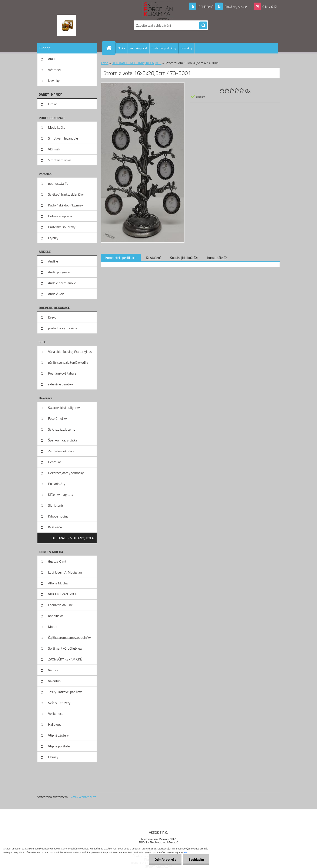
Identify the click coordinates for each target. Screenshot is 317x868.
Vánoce (53, 670)
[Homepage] (111, 48)
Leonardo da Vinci (61, 605)
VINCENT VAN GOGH (63, 594)
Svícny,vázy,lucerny (62, 429)
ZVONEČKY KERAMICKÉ (65, 659)
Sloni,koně (55, 505)
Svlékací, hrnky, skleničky (66, 194)
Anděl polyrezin (59, 272)
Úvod (105, 63)
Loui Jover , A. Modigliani (65, 572)
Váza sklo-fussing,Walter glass (70, 352)
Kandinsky (55, 616)
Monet (53, 627)
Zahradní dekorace (61, 451)
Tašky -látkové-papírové (65, 692)
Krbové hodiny (58, 516)
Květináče (55, 527)
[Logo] (66, 25)
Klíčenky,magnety (61, 495)
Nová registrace (236, 7)
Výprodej (54, 70)
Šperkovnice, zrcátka (63, 440)
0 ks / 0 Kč (270, 7)
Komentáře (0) (217, 258)
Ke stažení (153, 258)
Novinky (54, 81)
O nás (121, 48)
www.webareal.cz (83, 797)
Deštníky (54, 462)
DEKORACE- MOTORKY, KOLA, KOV (73, 539)
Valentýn (54, 681)
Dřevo (52, 317)
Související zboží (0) (184, 258)
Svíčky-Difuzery (59, 703)
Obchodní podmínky (164, 48)
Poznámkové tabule (62, 373)
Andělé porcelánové (62, 283)
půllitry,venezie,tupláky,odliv (68, 362)
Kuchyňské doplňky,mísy (66, 205)
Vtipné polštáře (59, 746)
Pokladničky (57, 484)
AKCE (52, 59)
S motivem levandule (63, 138)
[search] (203, 26)
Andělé (53, 261)
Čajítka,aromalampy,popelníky (69, 637)
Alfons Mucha (58, 583)
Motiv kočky (57, 127)
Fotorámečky (57, 418)
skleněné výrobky (61, 384)
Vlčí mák (54, 149)
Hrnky (52, 104)
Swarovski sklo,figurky (64, 408)
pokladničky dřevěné (63, 328)
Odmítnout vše (166, 859)
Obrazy (53, 757)
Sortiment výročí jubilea (65, 648)
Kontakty (186, 48)
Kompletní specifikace (121, 258)
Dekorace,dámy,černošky (66, 473)
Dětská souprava (60, 216)
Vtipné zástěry (58, 735)
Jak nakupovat (138, 48)
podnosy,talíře (58, 183)
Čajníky (53, 238)
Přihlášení (205, 7)
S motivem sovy (59, 160)
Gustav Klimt (57, 561)
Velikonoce (56, 714)
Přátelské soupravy (62, 227)
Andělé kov (56, 294)
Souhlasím (196, 859)
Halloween (56, 724)
